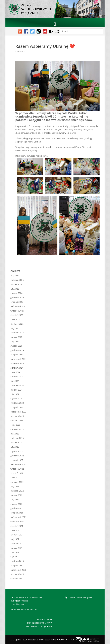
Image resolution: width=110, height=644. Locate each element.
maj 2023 (15, 434)
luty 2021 (15, 552)
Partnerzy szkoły (44, 620)
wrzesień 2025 (17, 311)
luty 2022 (15, 500)
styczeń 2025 (16, 346)
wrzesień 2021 (17, 522)
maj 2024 (15, 381)
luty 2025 (15, 341)
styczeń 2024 (16, 398)
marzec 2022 (16, 495)
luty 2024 (15, 394)
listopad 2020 (17, 565)
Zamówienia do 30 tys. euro (39, 626)
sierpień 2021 (17, 526)
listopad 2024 (17, 355)
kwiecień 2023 (17, 438)
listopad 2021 (17, 513)
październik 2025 (18, 306)
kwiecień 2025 (17, 333)
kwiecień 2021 (17, 544)
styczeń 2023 (16, 451)
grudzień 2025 (17, 297)
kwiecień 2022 (17, 491)
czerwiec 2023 (17, 429)
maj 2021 (15, 539)
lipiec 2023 (15, 425)
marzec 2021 (16, 548)
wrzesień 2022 (17, 469)
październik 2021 (18, 517)
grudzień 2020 (17, 561)
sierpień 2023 (17, 420)
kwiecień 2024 (17, 385)
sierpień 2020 (17, 579)
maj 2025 (15, 328)
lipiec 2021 (15, 530)
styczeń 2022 (16, 504)
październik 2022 (18, 464)
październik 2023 (18, 412)
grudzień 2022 (17, 456)
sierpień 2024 (17, 368)
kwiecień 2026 (17, 280)
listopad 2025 (17, 302)
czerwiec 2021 (17, 535)
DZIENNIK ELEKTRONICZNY (39, 623)
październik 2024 (18, 359)
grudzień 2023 (17, 403)
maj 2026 (15, 276)
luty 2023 (15, 447)
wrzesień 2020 (17, 574)
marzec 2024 (16, 390)
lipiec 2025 (15, 319)
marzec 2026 (16, 284)
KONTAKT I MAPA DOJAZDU (80, 597)
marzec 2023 (16, 442)
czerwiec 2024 (17, 376)
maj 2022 (15, 486)
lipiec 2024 (15, 372)
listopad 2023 (17, 407)
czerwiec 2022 (17, 482)
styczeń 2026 (16, 293)
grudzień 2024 (17, 350)
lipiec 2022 (15, 478)
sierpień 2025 (17, 315)
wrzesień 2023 (17, 416)
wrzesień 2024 (17, 363)
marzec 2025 (16, 337)
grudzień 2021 (17, 508)
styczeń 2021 (16, 557)
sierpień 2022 (17, 473)
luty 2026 (15, 289)
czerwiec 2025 (17, 324)
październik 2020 (18, 570)
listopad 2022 (17, 460)
